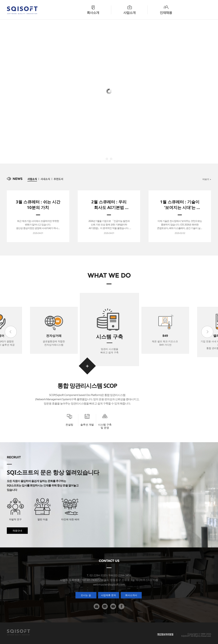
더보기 (206, 179)
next (207, 332)
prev (11, 332)
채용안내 (17, 531)
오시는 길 (86, 595)
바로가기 (87, 366)
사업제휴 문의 (108, 595)
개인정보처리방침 (165, 634)
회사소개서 (131, 595)
